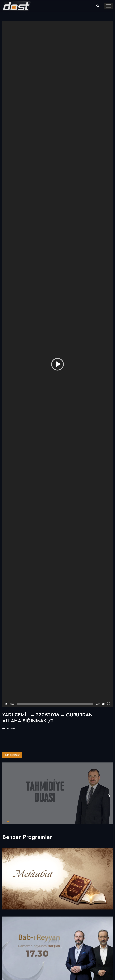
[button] (57, 364)
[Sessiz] (103, 704)
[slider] (55, 704)
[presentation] (109, 796)
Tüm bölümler (12, 755)
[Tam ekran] (109, 704)
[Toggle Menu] (109, 6)
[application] (57, 364)
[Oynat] (6, 704)
